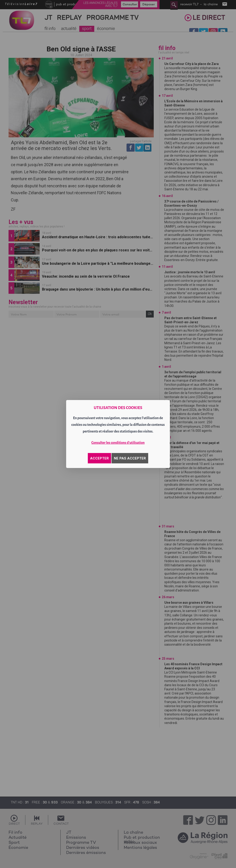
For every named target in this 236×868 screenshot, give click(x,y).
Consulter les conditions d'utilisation (118, 443)
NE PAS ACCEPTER (130, 458)
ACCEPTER (99, 458)
